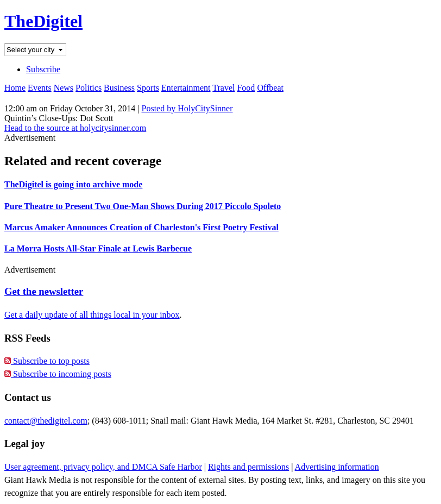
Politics (89, 88)
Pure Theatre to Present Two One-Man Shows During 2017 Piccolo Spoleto (143, 206)
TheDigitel (43, 21)
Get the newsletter (44, 291)
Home (15, 88)
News (64, 88)
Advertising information (337, 467)
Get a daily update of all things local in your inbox (92, 315)
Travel (223, 88)
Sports (148, 88)
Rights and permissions (248, 467)
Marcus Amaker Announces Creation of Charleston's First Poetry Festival (141, 227)
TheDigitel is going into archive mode (73, 184)
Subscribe (43, 69)
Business (119, 88)
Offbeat (270, 88)
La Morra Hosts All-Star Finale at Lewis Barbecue (98, 248)
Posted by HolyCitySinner (187, 108)
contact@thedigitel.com (46, 421)
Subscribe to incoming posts (58, 374)
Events (40, 88)
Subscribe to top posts (47, 361)
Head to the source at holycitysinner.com (75, 128)
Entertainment (186, 88)
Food (246, 88)
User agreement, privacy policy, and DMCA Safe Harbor (103, 467)
